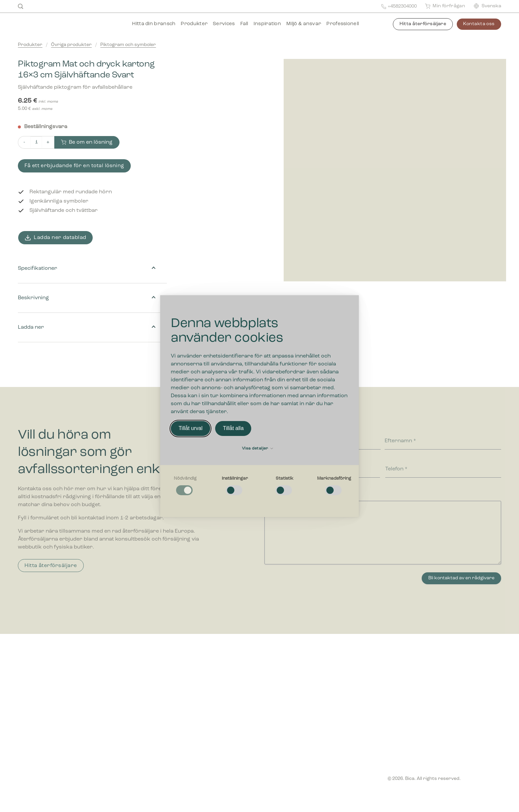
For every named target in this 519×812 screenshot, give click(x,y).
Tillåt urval (190, 428)
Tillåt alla (233, 428)
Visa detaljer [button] (258, 449)
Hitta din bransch (154, 24)
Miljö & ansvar (304, 24)
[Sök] (21, 6)
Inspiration (267, 24)
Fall (244, 24)
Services (224, 24)
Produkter (194, 24)
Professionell (343, 24)
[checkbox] (185, 486)
